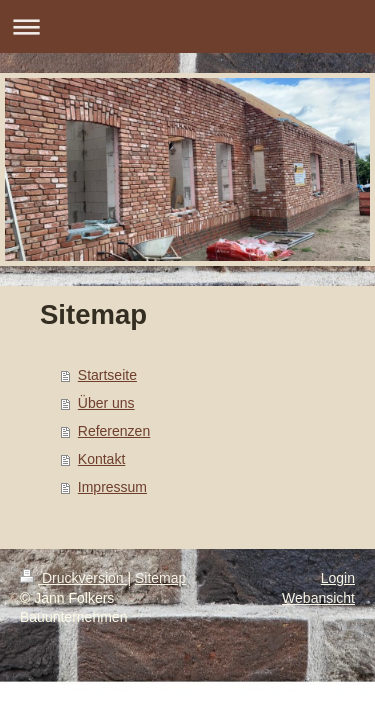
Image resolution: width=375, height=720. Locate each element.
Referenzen (114, 431)
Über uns (106, 403)
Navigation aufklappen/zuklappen (187, 26)
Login (338, 578)
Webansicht (318, 598)
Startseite (107, 375)
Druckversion (73, 578)
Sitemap (160, 578)
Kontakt (101, 459)
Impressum (112, 487)
